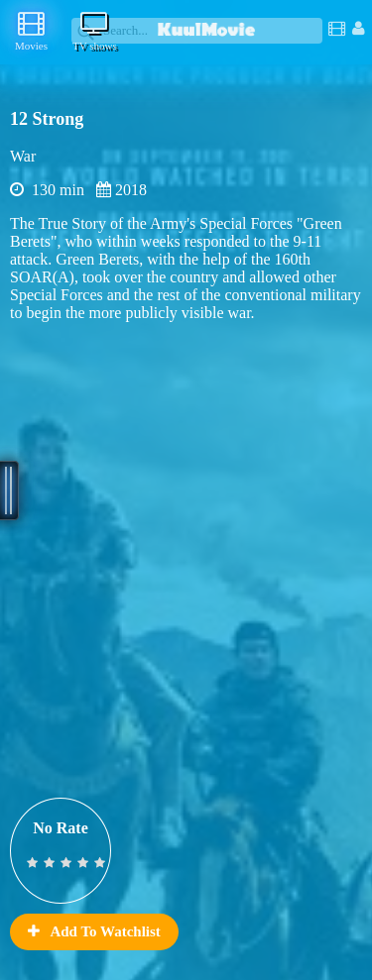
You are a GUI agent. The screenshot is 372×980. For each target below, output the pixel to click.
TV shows (95, 31)
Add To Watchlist (94, 931)
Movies (31, 31)
